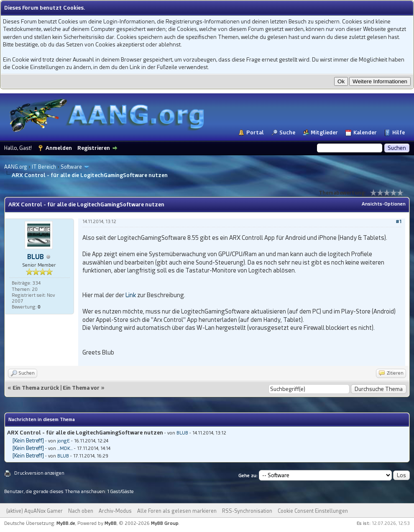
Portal (255, 132)
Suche (287, 132)
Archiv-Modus (115, 511)
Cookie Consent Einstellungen (313, 511)
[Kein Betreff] (28, 441)
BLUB (36, 257)
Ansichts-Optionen (384, 204)
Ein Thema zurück (36, 388)
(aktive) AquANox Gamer (34, 511)
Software (71, 167)
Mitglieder (324, 132)
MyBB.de (66, 523)
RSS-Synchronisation (247, 511)
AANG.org (16, 167)
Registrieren (94, 148)
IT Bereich (44, 167)
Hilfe (399, 132)
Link (131, 295)
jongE (64, 441)
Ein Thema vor (81, 388)
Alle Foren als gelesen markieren (177, 511)
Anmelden (59, 148)
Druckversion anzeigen (39, 473)
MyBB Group (165, 523)
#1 (399, 222)
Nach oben (81, 511)
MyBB (111, 523)
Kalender (365, 132)
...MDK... (65, 448)
